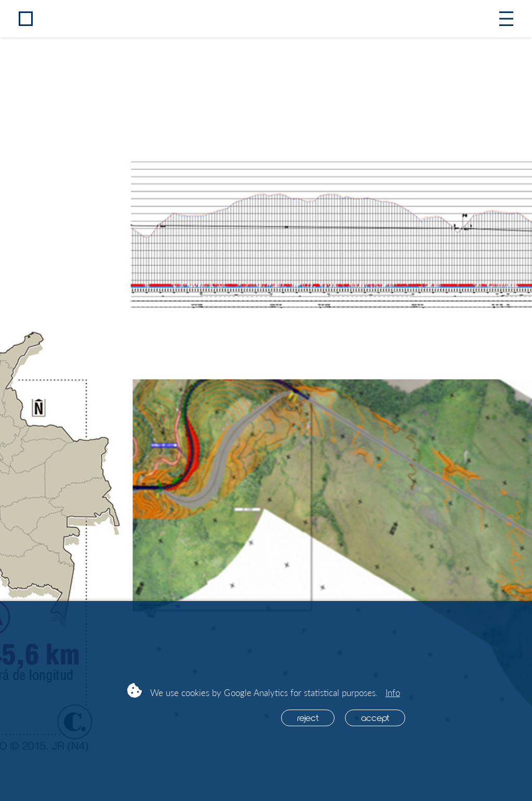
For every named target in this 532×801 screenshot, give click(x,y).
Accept (375, 717)
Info (393, 693)
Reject (308, 717)
